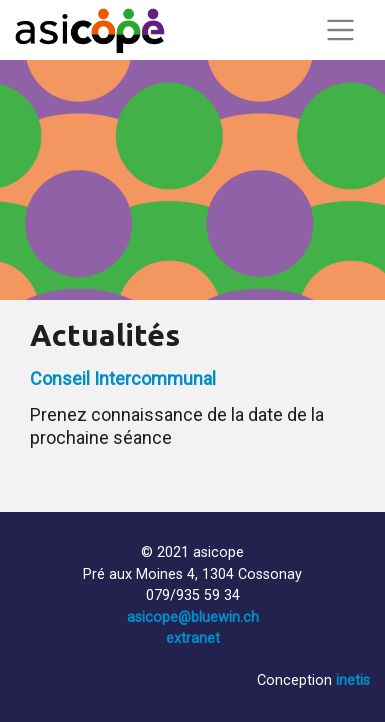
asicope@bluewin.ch (193, 617)
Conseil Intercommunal (123, 378)
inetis (353, 680)
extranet (193, 638)
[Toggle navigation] (340, 30)
